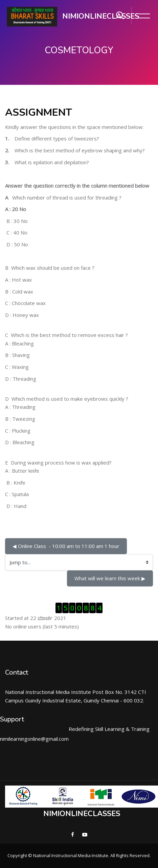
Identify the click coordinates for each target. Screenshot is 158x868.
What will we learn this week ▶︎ (110, 578)
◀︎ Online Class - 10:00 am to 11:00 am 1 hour (66, 546)
